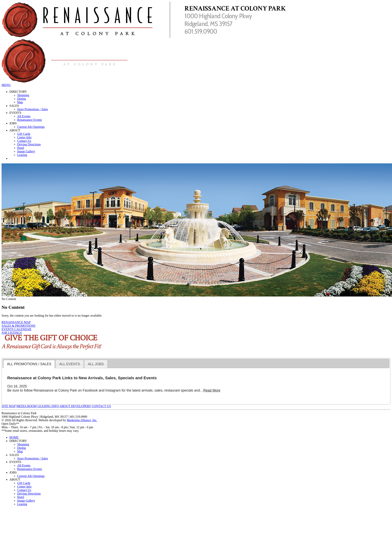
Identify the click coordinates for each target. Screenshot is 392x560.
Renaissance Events (30, 120)
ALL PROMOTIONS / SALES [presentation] (29, 364)
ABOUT (15, 130)
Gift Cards (24, 134)
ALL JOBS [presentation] (96, 364)
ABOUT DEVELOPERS (75, 406)
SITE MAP (9, 406)
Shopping (23, 95)
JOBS (13, 123)
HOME (14, 437)
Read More (212, 390)
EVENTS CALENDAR (16, 329)
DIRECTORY (18, 92)
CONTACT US (101, 406)
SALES (14, 106)
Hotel (21, 148)
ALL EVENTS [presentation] (69, 364)
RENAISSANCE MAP (16, 322)
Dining (21, 99)
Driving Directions (29, 144)
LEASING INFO (48, 406)
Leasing (22, 155)
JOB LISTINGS (12, 333)
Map (20, 102)
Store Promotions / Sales (33, 109)
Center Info (24, 137)
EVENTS (15, 113)
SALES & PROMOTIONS (18, 326)
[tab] (29, 364)
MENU (6, 85)
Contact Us (24, 141)
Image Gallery (26, 151)
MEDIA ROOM (27, 406)
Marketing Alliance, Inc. (82, 420)
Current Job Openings (31, 127)
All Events (24, 116)
